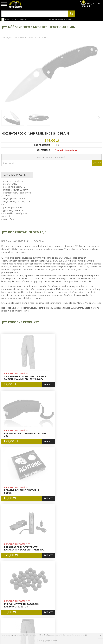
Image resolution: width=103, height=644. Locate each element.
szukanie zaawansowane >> (61, 19)
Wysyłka (31, 596)
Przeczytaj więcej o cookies (48, 640)
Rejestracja (50, 596)
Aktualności (32, 593)
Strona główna (8, 38)
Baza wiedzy (33, 590)
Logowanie (49, 593)
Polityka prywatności (50, 604)
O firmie (31, 586)
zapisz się (92, 597)
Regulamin (32, 599)
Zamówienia (50, 599)
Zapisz (97, 163)
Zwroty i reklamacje (32, 604)
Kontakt (31, 609)
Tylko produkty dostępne (14, 19)
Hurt (46, 590)
